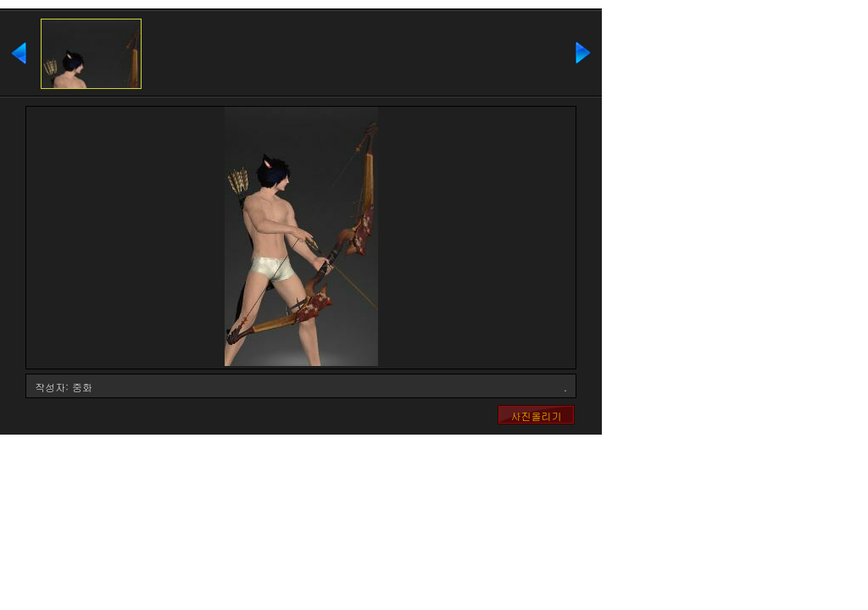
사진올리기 (537, 416)
